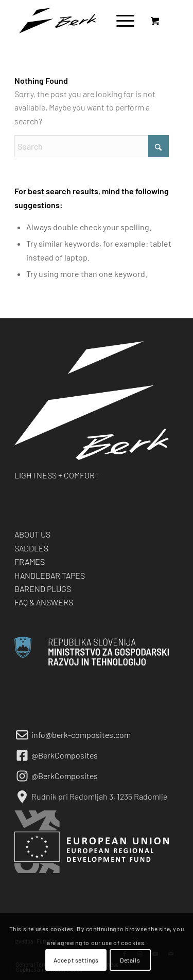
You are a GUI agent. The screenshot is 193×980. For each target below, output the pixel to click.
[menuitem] (124, 21)
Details (130, 960)
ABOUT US (32, 534)
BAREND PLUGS (43, 589)
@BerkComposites (65, 755)
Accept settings (76, 960)
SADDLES (31, 548)
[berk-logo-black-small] (80, 21)
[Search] (92, 146)
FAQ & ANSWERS (44, 602)
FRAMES (30, 561)
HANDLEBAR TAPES (50, 575)
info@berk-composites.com (81, 735)
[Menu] (120, 21)
